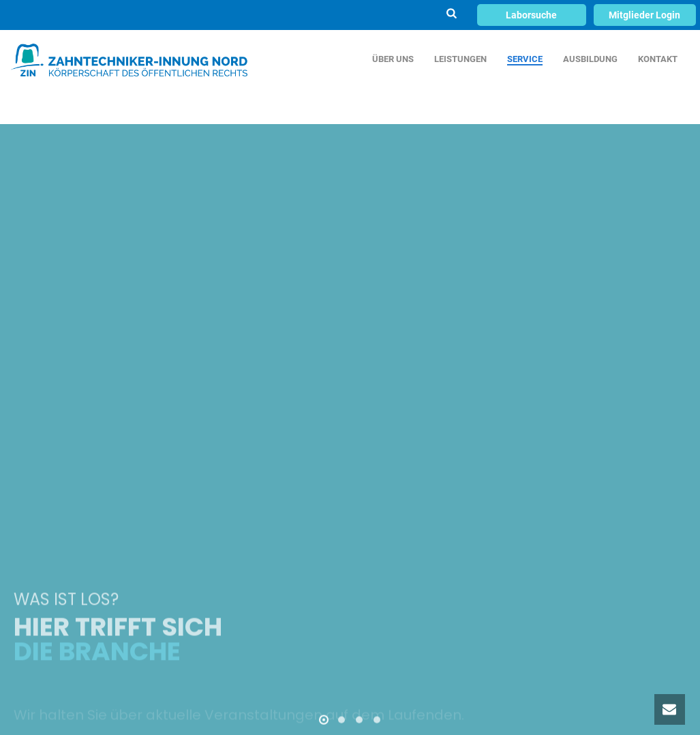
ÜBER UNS (393, 59)
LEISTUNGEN (460, 59)
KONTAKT (658, 59)
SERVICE (525, 59)
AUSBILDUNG (590, 59)
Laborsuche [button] (531, 15)
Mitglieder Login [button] (644, 15)
